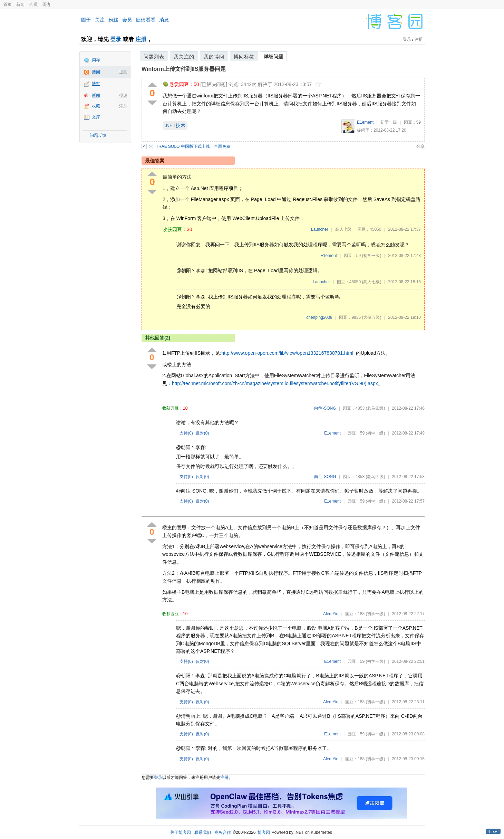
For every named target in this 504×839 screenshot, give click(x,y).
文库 (96, 117)
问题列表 (154, 57)
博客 (96, 84)
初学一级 (389, 122)
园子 (86, 20)
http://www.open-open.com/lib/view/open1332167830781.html (287, 353)
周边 (46, 4)
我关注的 (184, 57)
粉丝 (113, 20)
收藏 (96, 106)
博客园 (264, 832)
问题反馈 (98, 135)
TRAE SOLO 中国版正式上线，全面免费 (193, 146)
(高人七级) (371, 282)
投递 (123, 95)
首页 (8, 4)
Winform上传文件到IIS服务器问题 (184, 69)
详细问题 (273, 57)
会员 (33, 4)
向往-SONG (325, 408)
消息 (164, 20)
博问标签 (244, 57)
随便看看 (146, 20)
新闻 (20, 4)
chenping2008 (319, 317)
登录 (116, 39)
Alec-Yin (331, 614)
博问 (96, 72)
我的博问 (214, 57)
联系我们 (203, 832)
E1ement (365, 122)
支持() (186, 433)
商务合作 (223, 832)
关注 (100, 20)
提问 (123, 72)
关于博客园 (181, 832)
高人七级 (343, 229)
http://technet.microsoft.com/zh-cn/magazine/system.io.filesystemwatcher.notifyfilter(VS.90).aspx (275, 383)
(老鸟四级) (375, 408)
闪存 (96, 60)
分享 (420, 146)
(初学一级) (371, 256)
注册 (141, 39)
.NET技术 (175, 125)
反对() (202, 433)
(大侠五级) (371, 317)
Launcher (320, 229)
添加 (123, 106)
